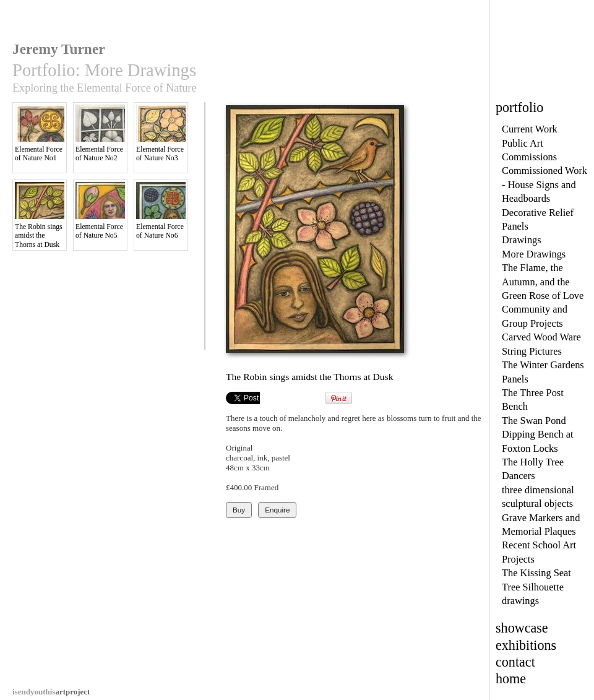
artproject (51, 692)
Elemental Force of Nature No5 (100, 211)
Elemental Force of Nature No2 (100, 133)
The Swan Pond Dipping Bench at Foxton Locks (538, 434)
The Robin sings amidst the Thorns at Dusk (40, 215)
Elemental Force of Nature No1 (40, 133)
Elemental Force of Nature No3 (161, 133)
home (511, 679)
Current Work (530, 129)
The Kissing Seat (536, 573)
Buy (239, 510)
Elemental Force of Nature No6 (161, 211)
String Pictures (532, 351)
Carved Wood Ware (541, 337)
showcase (522, 628)
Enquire (277, 510)
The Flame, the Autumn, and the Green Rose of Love (543, 282)
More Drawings (534, 254)
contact (515, 662)
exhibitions (526, 645)
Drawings (522, 240)
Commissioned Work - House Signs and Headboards (544, 184)
